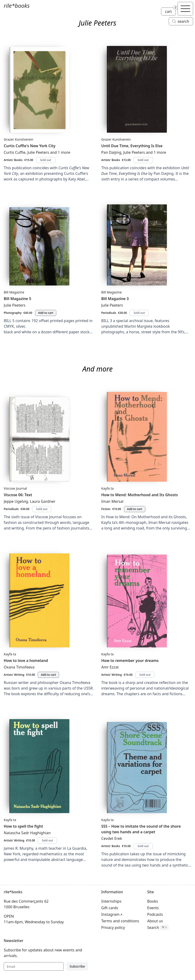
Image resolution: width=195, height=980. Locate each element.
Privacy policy (113, 927)
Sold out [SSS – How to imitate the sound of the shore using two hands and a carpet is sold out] (143, 846)
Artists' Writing (14, 675)
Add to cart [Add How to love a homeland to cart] (48, 675)
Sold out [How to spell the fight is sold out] (47, 840)
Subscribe (77, 966)
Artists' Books (13, 160)
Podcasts (155, 914)
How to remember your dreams (130, 661)
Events (153, 908)
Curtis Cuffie (15, 152)
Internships (111, 901)
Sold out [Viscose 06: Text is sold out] (42, 509)
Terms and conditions (120, 921)
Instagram (110, 914)
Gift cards (110, 908)
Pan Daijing (111, 152)
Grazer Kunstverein (19, 139)
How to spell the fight (23, 826)
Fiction (106, 509)
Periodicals (109, 313)
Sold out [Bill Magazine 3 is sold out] (139, 313)
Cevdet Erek (112, 838)
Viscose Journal (15, 488)
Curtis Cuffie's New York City (30, 146)
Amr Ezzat (110, 667)
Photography (13, 313)
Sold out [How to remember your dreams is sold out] (145, 675)
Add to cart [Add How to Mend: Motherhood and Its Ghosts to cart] (135, 509)
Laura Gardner (43, 501)
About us (155, 921)
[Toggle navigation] (185, 9)
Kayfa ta (107, 488)
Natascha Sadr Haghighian (27, 833)
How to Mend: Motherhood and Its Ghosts (140, 495)
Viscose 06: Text (18, 495)
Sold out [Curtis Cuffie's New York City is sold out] (46, 160)
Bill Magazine (14, 292)
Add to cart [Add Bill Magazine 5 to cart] (46, 313)
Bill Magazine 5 (17, 299)
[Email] (34, 966)
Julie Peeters (38, 152)
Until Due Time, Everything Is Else (132, 146)
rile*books (17, 6)
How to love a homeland (26, 661)
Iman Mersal (112, 501)
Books (153, 901)
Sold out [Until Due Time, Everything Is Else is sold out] (143, 160)
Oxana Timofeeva (19, 667)
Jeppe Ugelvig (16, 501)
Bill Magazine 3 (115, 299)
